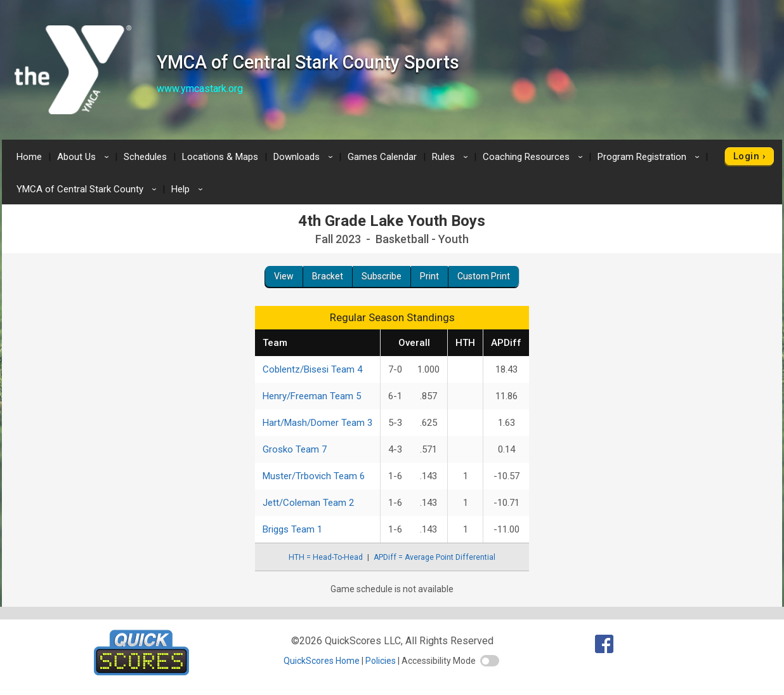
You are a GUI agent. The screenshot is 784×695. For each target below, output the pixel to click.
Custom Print (484, 276)
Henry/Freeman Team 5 (312, 396)
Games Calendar (382, 157)
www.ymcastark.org (200, 89)
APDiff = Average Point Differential (434, 557)
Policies (381, 661)
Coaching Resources (535, 157)
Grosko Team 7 (295, 449)
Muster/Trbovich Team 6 (314, 476)
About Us (85, 157)
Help (189, 189)
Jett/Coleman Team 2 (308, 503)
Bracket (328, 276)
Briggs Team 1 (292, 529)
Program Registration (650, 157)
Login (746, 156)
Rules (452, 157)
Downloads (305, 157)
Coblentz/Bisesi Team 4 (312, 369)
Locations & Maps (220, 157)
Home (29, 157)
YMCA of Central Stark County (88, 189)
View (284, 276)
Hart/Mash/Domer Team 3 (317, 423)
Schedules (145, 157)
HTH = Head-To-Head (326, 557)
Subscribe (382, 276)
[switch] (490, 661)
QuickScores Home (322, 661)
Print (429, 276)
